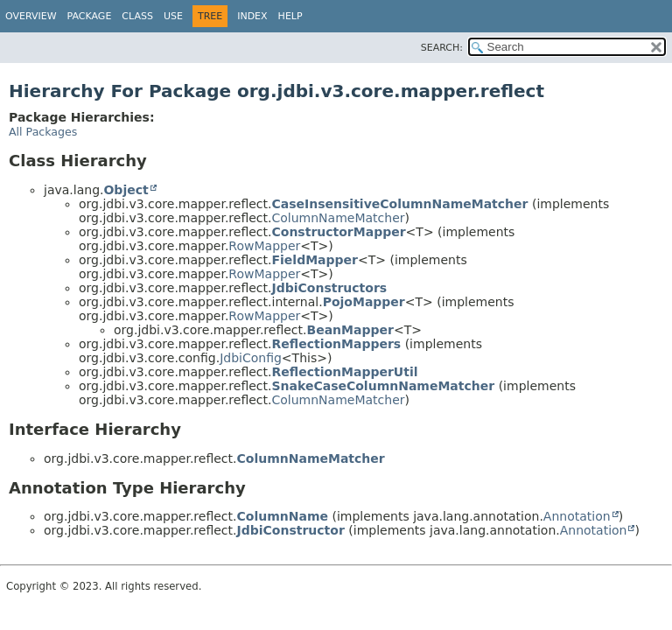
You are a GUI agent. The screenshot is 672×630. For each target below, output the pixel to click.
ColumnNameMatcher (339, 218)
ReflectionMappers (337, 344)
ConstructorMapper (339, 232)
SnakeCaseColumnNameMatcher (384, 386)
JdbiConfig (251, 358)
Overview (31, 16)
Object (126, 190)
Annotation (577, 516)
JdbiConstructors (330, 288)
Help (290, 16)
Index (252, 16)
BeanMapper (350, 330)
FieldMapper (315, 260)
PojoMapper (364, 302)
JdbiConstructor (291, 530)
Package (90, 16)
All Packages (43, 132)
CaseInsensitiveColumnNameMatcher (400, 204)
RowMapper (264, 246)
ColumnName (283, 516)
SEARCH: (442, 48)
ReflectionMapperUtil (345, 372)
